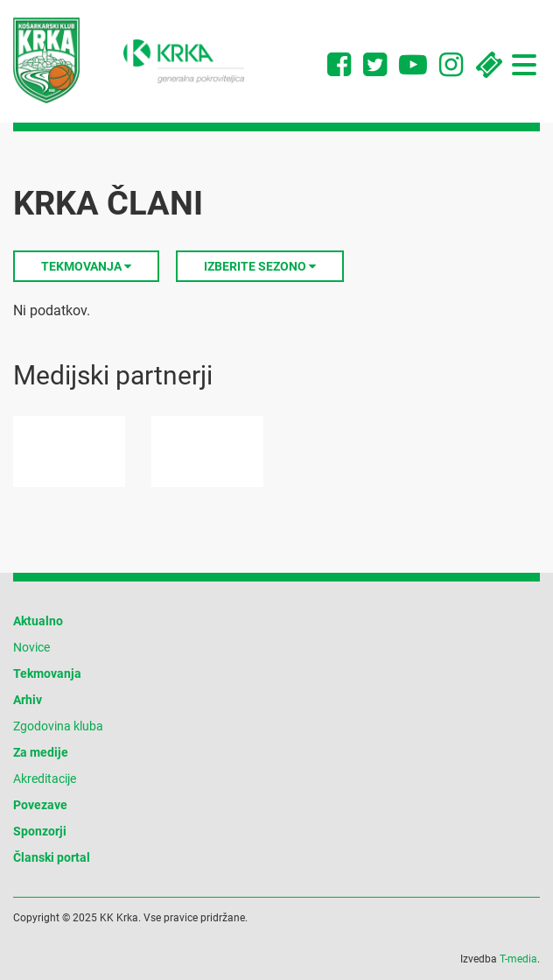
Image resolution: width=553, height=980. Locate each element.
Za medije (41, 752)
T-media (518, 959)
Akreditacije (45, 779)
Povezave (40, 805)
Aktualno (38, 621)
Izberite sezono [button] (260, 266)
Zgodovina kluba (58, 726)
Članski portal (52, 857)
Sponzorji (40, 831)
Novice (31, 647)
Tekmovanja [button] (86, 266)
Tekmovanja (47, 673)
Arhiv (28, 700)
